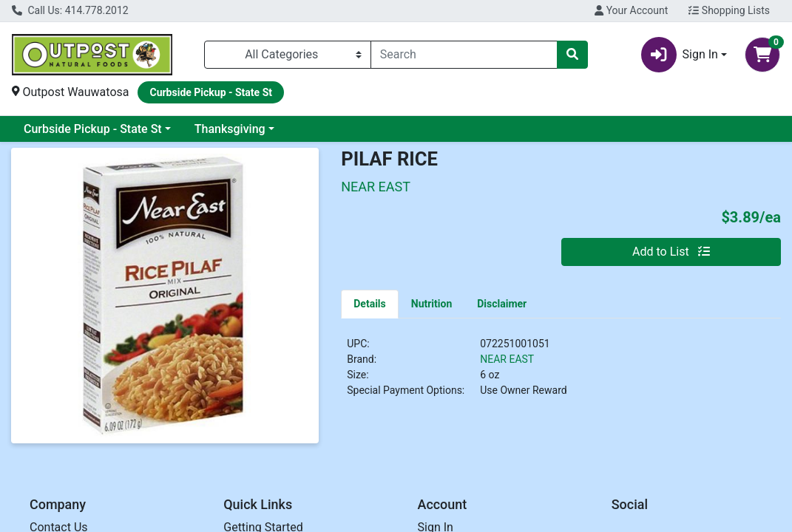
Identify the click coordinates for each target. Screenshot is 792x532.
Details (370, 304)
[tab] (370, 304)
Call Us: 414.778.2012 (70, 10)
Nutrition (431, 304)
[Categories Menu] (288, 55)
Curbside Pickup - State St (93, 129)
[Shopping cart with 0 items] (762, 55)
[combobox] (464, 55)
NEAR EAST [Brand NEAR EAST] (507, 359)
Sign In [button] (680, 55)
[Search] (464, 55)
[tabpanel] (561, 373)
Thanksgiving (230, 129)
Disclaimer (502, 304)
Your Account (631, 10)
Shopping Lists (729, 10)
